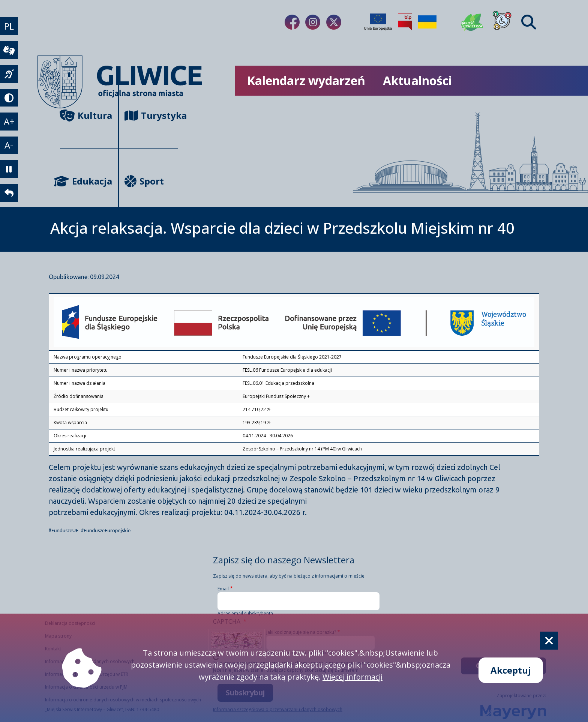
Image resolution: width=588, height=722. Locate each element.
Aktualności (417, 80)
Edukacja (86, 181)
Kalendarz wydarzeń (306, 80)
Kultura (86, 115)
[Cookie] (549, 641)
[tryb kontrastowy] (9, 99)
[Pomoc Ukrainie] (427, 22)
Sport (144, 181)
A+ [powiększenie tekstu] (9, 122)
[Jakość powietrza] (472, 22)
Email (223, 589)
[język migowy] (9, 75)
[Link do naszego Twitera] (334, 22)
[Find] (529, 22)
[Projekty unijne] (378, 22)
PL (9, 26)
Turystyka (151, 115)
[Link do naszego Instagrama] (313, 22)
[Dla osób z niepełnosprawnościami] (502, 22)
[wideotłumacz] (9, 51)
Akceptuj (511, 670)
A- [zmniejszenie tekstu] (9, 146)
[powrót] (9, 195)
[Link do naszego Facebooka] (292, 22)
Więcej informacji (352, 677)
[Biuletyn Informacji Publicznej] (405, 22)
